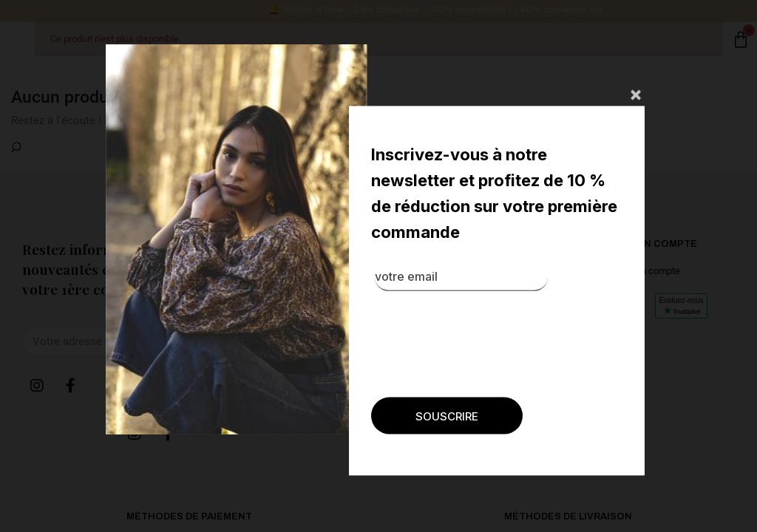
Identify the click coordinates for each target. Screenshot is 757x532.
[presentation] (433, 450)
